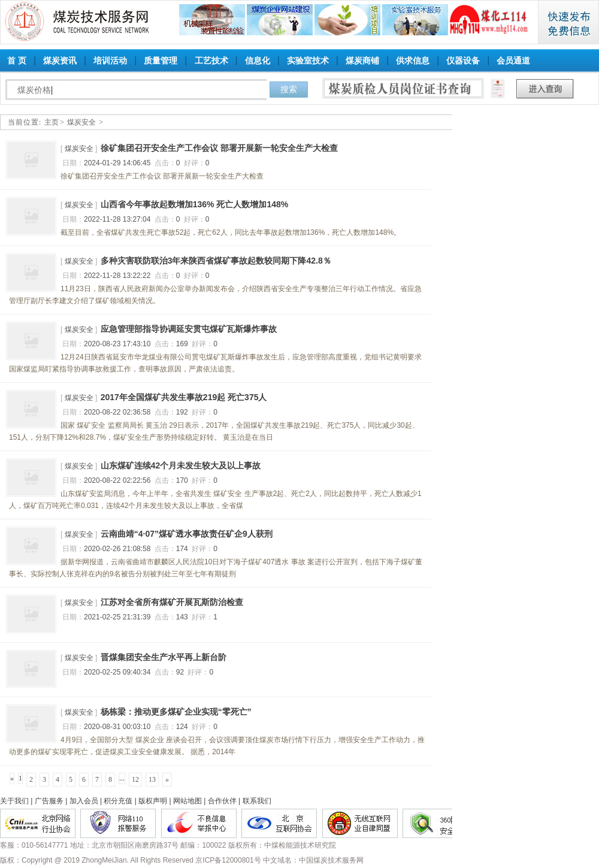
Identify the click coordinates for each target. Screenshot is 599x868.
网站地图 (187, 801)
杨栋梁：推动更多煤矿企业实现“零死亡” (176, 712)
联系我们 (257, 801)
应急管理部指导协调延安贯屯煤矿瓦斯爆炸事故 (189, 329)
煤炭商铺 (362, 61)
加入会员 (84, 801)
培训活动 (110, 61)
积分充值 (118, 801)
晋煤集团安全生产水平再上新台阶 (164, 657)
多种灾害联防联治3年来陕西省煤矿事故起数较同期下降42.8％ (216, 261)
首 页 (17, 61)
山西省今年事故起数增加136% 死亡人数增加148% (195, 204)
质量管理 (161, 61)
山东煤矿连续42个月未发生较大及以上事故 (181, 465)
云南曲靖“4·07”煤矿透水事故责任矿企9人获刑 (187, 534)
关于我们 (14, 801)
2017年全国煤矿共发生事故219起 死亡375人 (184, 397)
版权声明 (153, 801)
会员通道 (513, 61)
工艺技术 (211, 61)
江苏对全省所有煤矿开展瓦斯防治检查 (172, 602)
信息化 (258, 61)
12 (135, 779)
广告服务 (49, 801)
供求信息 (413, 61)
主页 (52, 122)
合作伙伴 (222, 801)
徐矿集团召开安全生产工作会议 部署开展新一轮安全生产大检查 (219, 148)
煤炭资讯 (60, 61)
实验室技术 (308, 61)
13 (152, 779)
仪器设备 (463, 61)
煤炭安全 (81, 122)
